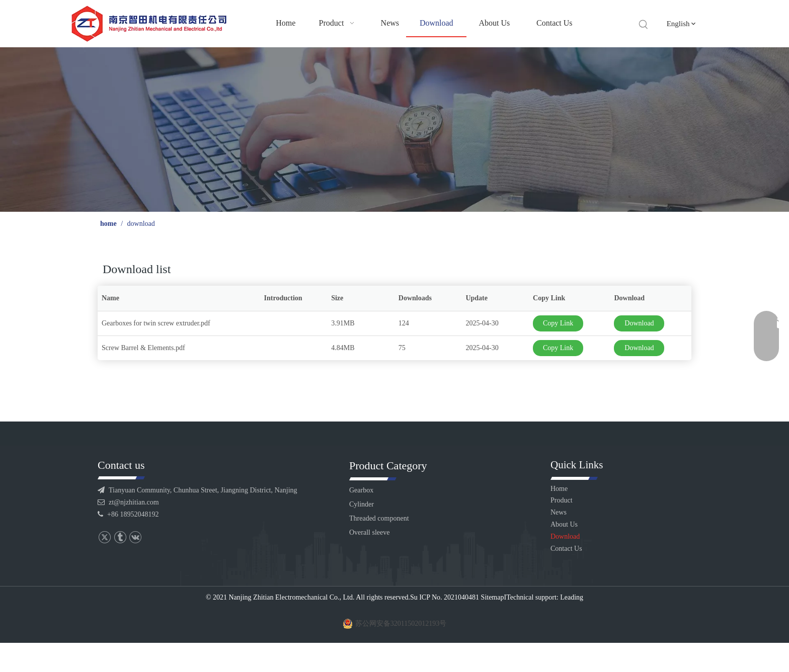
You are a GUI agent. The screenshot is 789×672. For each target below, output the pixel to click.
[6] (395, 130)
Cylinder (362, 504)
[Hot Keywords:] (644, 25)
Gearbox (361, 490)
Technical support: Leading (545, 597)
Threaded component (379, 518)
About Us (564, 524)
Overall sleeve (369, 532)
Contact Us (566, 549)
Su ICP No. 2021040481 (445, 597)
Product (562, 500)
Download (639, 323)
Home (559, 489)
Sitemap (493, 597)
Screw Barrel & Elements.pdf (143, 348)
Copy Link (558, 323)
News (559, 512)
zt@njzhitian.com (134, 502)
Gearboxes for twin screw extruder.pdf (156, 323)
